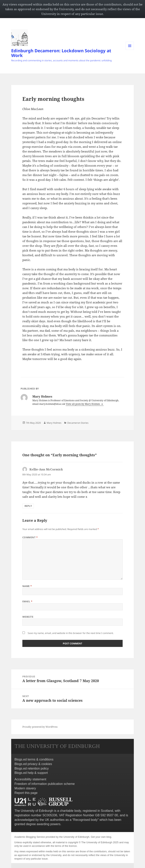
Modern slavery (25, 788)
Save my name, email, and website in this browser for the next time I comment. (71, 633)
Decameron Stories (78, 423)
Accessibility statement (30, 779)
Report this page (26, 793)
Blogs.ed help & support (31, 773)
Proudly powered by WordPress (40, 727)
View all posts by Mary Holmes (83, 404)
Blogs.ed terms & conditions (34, 759)
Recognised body (86, 820)
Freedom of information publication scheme (45, 784)
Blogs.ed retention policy (32, 768)
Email (27, 601)
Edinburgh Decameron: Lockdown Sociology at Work (61, 53)
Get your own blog (101, 837)
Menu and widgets (130, 50)
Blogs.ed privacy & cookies (33, 764)
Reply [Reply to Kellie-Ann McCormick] (28, 506)
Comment (30, 537)
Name (27, 586)
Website (28, 617)
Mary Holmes (54, 423)
